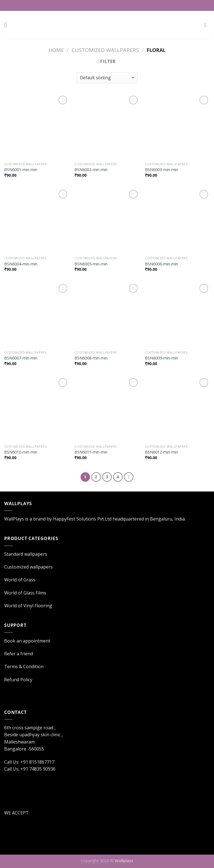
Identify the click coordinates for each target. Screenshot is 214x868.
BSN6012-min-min (161, 452)
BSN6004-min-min (21, 264)
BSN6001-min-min (21, 170)
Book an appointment (27, 641)
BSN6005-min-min (91, 264)
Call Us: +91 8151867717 (110, 5)
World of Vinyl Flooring (28, 606)
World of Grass (20, 580)
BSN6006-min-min (161, 264)
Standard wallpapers (26, 554)
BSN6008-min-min (91, 358)
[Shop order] (107, 78)
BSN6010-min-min (21, 452)
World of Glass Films (25, 593)
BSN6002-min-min (91, 170)
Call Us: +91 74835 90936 (30, 769)
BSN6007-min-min (21, 358)
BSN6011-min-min (91, 452)
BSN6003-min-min (161, 170)
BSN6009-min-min (161, 358)
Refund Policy (18, 680)
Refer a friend (19, 654)
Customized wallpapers (105, 50)
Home (56, 50)
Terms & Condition (24, 666)
